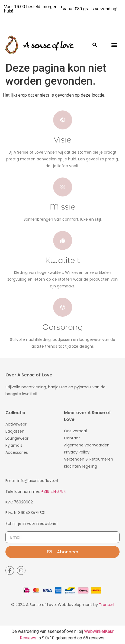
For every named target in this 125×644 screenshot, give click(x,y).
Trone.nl (107, 605)
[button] (114, 45)
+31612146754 (54, 491)
